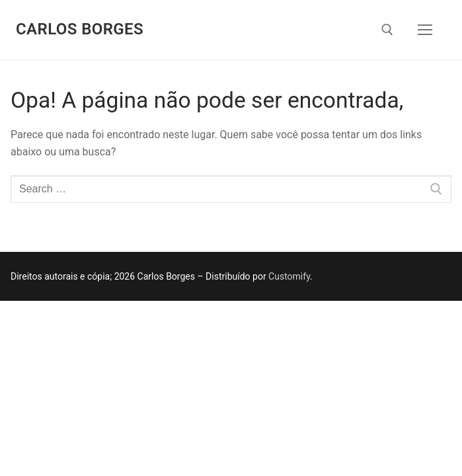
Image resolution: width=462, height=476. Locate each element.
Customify (289, 276)
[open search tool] (387, 30)
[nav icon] (425, 30)
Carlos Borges (80, 29)
